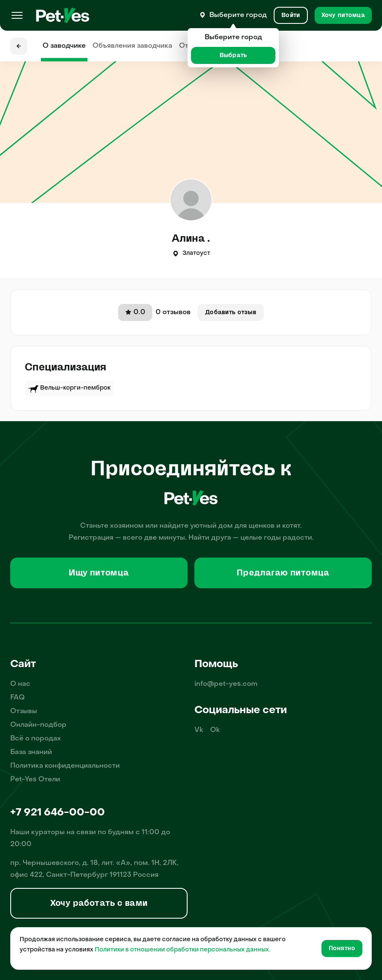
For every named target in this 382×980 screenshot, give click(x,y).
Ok (215, 730)
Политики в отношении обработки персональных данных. (182, 950)
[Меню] (17, 15)
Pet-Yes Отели (35, 780)
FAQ (17, 698)
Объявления (132, 46)
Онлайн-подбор (38, 725)
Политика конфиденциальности (65, 766)
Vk (199, 730)
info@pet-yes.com (226, 684)
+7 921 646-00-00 (58, 813)
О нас (20, 684)
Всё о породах (36, 739)
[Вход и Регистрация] (291, 15)
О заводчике (64, 46)
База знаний (31, 752)
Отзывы (24, 711)
